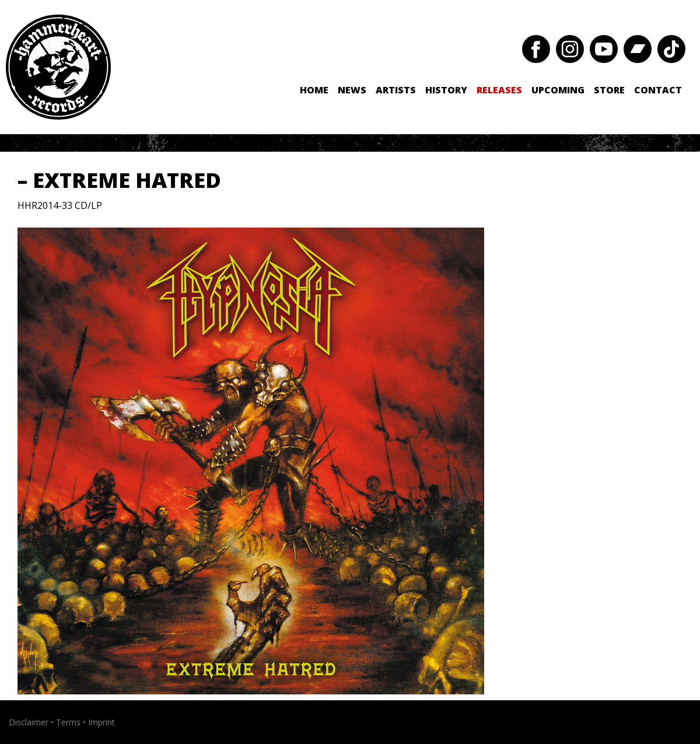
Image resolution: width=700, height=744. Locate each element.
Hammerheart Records (58, 67)
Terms (68, 722)
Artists (396, 90)
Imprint (101, 722)
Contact (658, 90)
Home (314, 90)
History (446, 90)
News (352, 90)
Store (609, 90)
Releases (499, 90)
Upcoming (558, 90)
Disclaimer (29, 722)
